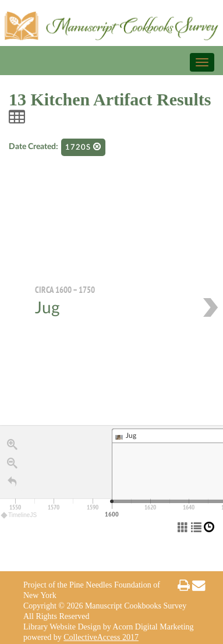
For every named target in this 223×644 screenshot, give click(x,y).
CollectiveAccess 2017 (101, 637)
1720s (83, 147)
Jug (47, 308)
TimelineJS (19, 515)
